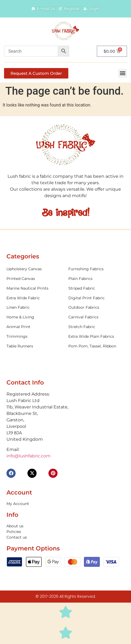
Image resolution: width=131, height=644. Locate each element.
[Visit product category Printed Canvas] (35, 279)
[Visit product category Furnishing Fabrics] (96, 269)
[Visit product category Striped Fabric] (96, 288)
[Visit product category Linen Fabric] (35, 307)
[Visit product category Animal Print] (35, 327)
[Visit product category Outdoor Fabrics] (96, 307)
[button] (123, 73)
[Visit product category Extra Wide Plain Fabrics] (96, 337)
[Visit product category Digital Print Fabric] (96, 298)
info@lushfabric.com (29, 456)
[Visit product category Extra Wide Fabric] (35, 298)
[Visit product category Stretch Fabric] (96, 327)
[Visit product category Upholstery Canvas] (35, 269)
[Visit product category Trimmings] (35, 337)
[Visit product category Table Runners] (35, 346)
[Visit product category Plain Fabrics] (96, 279)
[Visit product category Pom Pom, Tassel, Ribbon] (96, 346)
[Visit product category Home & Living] (35, 317)
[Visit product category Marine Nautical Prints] (35, 288)
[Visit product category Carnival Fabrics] (96, 317)
